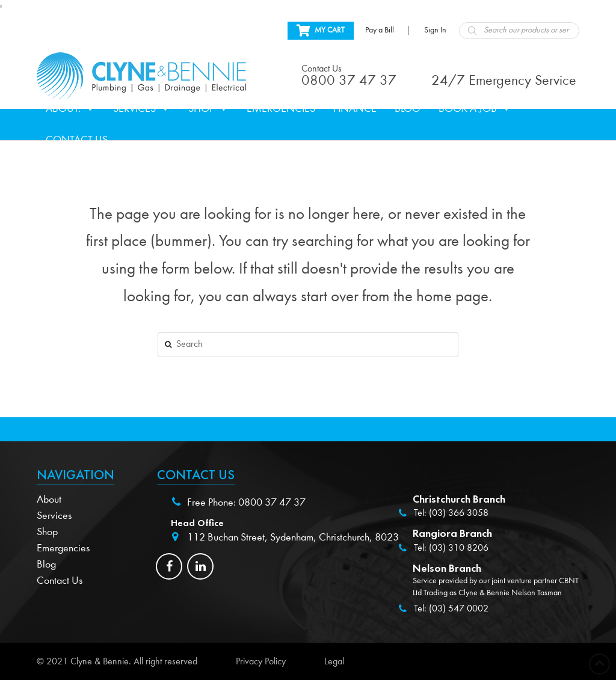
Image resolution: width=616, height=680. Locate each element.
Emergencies (281, 109)
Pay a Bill (380, 30)
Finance (355, 109)
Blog (408, 109)
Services (142, 109)
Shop (208, 109)
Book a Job (475, 109)
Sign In (435, 30)
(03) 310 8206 (459, 548)
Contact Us (77, 140)
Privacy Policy (261, 661)
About (49, 499)
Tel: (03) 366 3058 (451, 513)
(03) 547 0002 (459, 608)
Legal (334, 661)
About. (70, 109)
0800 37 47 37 (272, 502)
